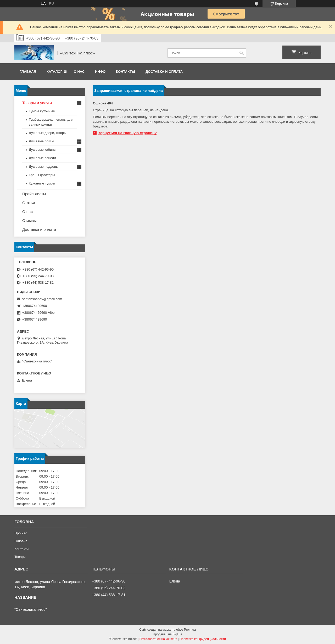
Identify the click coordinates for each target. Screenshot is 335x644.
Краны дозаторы (42, 175)
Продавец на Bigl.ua (167, 634)
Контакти (21, 549)
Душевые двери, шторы (48, 133)
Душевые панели (42, 158)
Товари (20, 557)
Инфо (100, 72)
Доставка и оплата (164, 72)
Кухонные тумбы (42, 183)
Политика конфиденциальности (203, 639)
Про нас (21, 533)
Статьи (29, 203)
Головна (21, 541)
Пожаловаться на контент (158, 639)
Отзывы (29, 220)
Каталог (54, 72)
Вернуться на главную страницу (127, 133)
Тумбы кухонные (42, 111)
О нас (79, 72)
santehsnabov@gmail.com (42, 299)
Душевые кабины (43, 150)
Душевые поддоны (44, 167)
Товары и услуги (37, 103)
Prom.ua (190, 630)
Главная (28, 72)
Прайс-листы (34, 194)
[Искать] (241, 53)
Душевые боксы (41, 141)
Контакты (125, 72)
